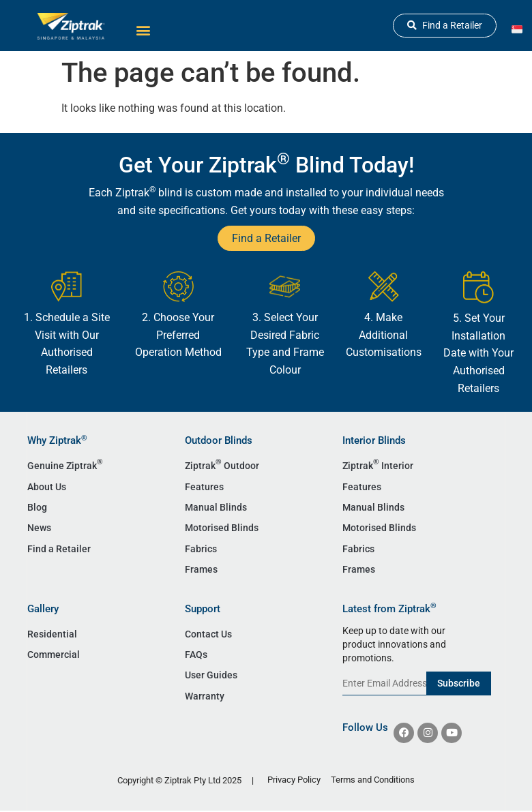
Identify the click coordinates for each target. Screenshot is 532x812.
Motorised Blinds (222, 528)
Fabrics (201, 549)
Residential (52, 634)
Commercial (54, 655)
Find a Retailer (59, 549)
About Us (47, 487)
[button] (143, 30)
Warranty (205, 696)
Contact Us (208, 634)
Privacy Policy (294, 780)
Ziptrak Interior (378, 464)
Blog (37, 507)
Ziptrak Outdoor (222, 464)
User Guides (211, 675)
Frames (201, 569)
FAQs (196, 655)
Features (204, 487)
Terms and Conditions (373, 780)
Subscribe (459, 683)
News (39, 528)
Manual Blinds (216, 507)
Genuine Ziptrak (65, 464)
